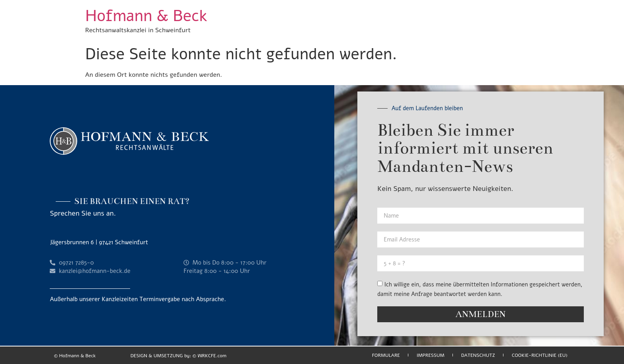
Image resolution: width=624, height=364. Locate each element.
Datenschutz (478, 355)
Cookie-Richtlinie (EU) (540, 355)
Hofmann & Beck (146, 16)
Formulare (386, 355)
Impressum (431, 355)
